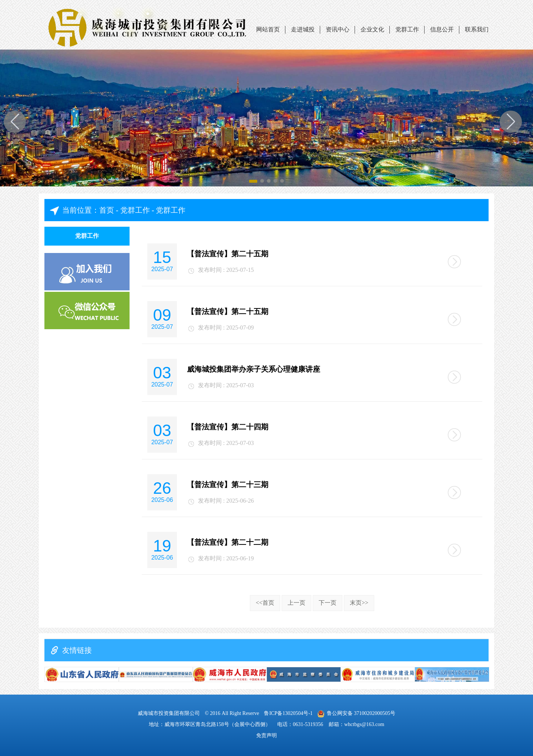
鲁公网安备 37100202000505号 (356, 713)
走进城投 (303, 29)
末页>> (359, 603)
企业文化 (372, 29)
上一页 (296, 603)
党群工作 (407, 29)
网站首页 (268, 29)
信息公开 (442, 29)
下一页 (328, 603)
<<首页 (265, 603)
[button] (511, 122)
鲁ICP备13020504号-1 (289, 713)
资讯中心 (338, 29)
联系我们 (477, 29)
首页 (107, 210)
